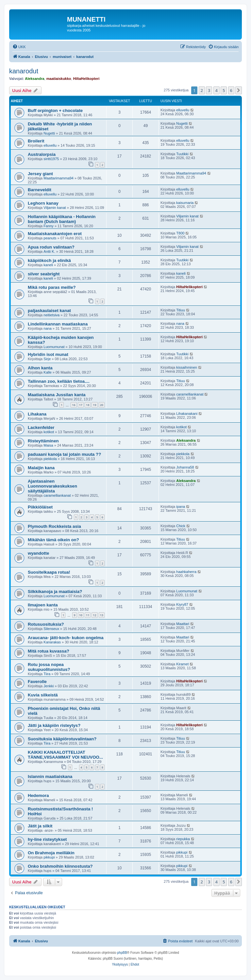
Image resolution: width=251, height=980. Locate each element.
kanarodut (24, 71)
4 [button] (217, 90)
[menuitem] (19, 47)
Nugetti (49, 133)
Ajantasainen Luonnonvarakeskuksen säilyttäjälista (52, 486)
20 (102, 405)
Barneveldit (40, 190)
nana (47, 328)
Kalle (47, 372)
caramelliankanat (190, 394)
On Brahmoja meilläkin (51, 853)
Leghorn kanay (43, 203)
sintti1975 (51, 159)
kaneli (48, 265)
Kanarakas (52, 642)
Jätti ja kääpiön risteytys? (54, 725)
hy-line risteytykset (47, 839)
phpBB (122, 953)
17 (81, 405)
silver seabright (44, 274)
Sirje (47, 359)
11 (88, 615)
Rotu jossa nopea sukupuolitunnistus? (49, 667)
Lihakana (37, 414)
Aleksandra (34, 79)
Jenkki (49, 686)
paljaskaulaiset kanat (49, 311)
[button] (239, 90)
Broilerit (36, 141)
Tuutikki (182, 154)
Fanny (49, 226)
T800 (180, 233)
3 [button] (209, 90)
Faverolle (37, 682)
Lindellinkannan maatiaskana (58, 324)
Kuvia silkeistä (43, 695)
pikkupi (49, 857)
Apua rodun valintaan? (51, 247)
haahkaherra (186, 572)
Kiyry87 (182, 604)
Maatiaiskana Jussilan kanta (57, 395)
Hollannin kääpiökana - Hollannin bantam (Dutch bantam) (62, 219)
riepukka (183, 839)
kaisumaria (185, 203)
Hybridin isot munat (48, 354)
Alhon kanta (40, 368)
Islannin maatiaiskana (50, 777)
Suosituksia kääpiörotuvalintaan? (62, 739)
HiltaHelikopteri (86, 79)
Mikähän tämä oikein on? (53, 540)
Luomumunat (54, 347)
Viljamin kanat (55, 208)
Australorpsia (42, 154)
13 (102, 615)
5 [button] (224, 90)
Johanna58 (185, 467)
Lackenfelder (41, 427)
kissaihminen (187, 367)
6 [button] (231, 90)
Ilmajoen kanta (43, 605)
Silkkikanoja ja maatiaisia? (55, 592)
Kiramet (182, 664)
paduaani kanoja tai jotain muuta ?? (64, 454)
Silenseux (51, 629)
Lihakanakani (187, 414)
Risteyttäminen (43, 441)
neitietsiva (51, 315)
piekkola (50, 459)
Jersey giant (40, 174)
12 (94, 615)
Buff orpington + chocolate (55, 111)
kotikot (49, 432)
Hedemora (38, 795)
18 (88, 405)
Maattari (183, 624)
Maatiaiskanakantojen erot (55, 234)
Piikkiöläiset (40, 507)
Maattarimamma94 (59, 178)
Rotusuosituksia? (46, 624)
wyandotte (38, 553)
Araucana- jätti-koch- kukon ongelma (66, 638)
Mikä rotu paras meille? (52, 287)
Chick (181, 526)
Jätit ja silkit (40, 826)
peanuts (50, 238)
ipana (181, 507)
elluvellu (183, 110)
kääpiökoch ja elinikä (49, 260)
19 (94, 405)
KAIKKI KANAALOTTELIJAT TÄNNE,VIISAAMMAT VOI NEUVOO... (65, 755)
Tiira (47, 674)
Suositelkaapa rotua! (49, 572)
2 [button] (202, 90)
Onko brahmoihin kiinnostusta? (60, 866)
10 (81, 615)
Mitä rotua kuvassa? (49, 651)
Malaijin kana (41, 468)
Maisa (48, 445)
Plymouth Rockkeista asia (54, 526)
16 (74, 405)
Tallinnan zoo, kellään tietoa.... (59, 381)
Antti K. (49, 251)
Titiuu (181, 310)
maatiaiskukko (59, 79)
